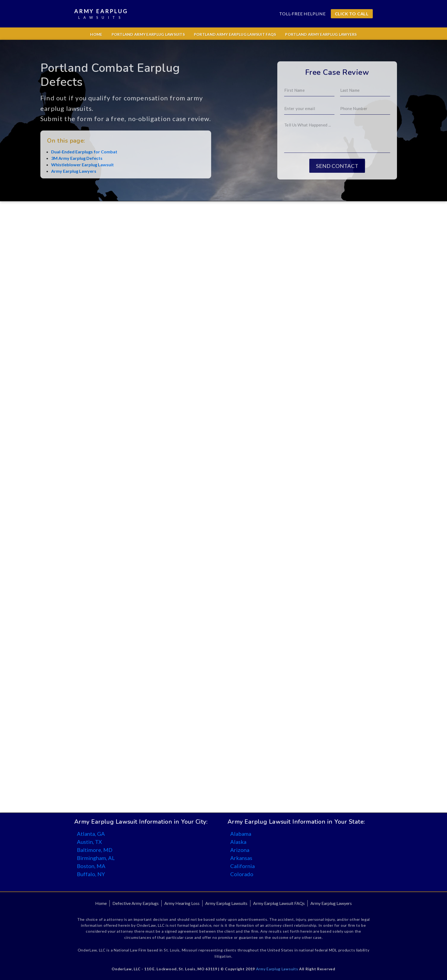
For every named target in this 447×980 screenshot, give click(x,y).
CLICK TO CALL (352, 14)
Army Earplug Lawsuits (226, 903)
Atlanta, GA (91, 834)
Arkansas (241, 858)
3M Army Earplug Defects (54, 158)
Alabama (241, 834)
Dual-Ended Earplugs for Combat (61, 152)
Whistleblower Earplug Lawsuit (60, 165)
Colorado (242, 874)
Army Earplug (101, 14)
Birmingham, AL (96, 858)
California (242, 866)
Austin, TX (89, 842)
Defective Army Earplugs (136, 903)
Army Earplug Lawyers (51, 171)
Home (96, 34)
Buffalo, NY (91, 874)
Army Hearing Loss (182, 903)
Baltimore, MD (95, 850)
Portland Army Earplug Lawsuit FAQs (235, 34)
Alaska (238, 842)
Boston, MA (91, 866)
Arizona (240, 850)
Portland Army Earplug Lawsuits (148, 34)
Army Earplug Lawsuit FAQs (279, 903)
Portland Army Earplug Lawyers (321, 34)
